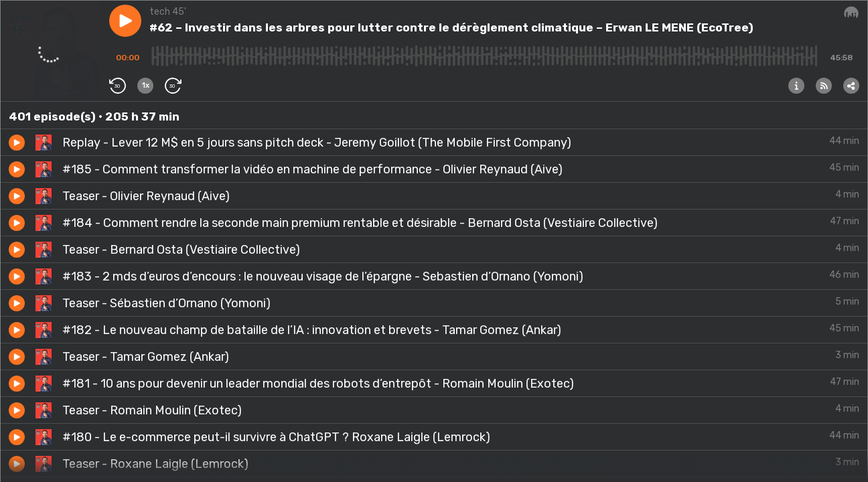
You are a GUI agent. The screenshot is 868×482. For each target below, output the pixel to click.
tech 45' (168, 12)
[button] (125, 21)
